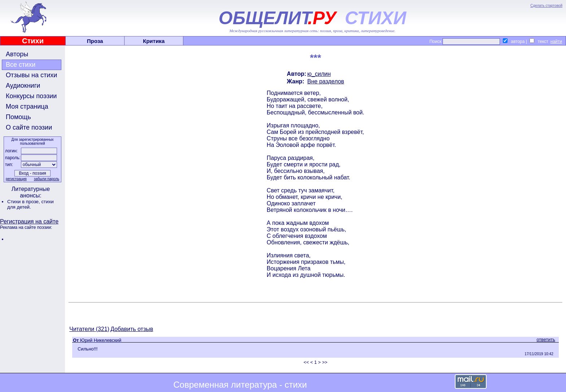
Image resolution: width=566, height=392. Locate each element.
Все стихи (21, 65)
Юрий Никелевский (101, 340)
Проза (95, 41)
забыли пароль (47, 179)
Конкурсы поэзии (31, 96)
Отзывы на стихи (31, 75)
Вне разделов (326, 81)
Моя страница (27, 106)
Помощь (18, 117)
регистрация (16, 179)
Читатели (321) (89, 329)
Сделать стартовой (546, 6)
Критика (154, 41)
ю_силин (319, 74)
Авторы (17, 54)
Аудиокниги (23, 86)
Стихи (33, 41)
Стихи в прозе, (24, 202)
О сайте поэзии (29, 127)
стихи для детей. (31, 204)
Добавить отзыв (132, 329)
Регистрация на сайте (29, 221)
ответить (546, 339)
